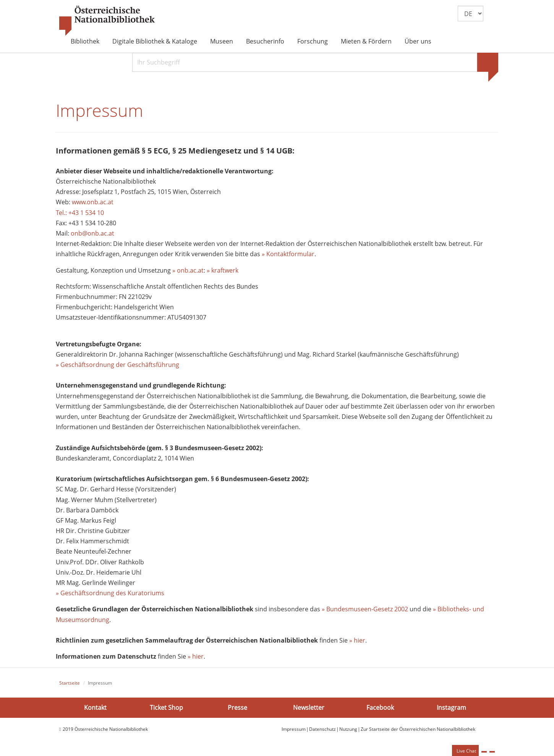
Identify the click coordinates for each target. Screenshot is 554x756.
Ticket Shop (166, 707)
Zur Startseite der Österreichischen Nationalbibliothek (418, 729)
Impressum (294, 729)
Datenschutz (322, 729)
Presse (237, 707)
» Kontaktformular (288, 254)
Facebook (380, 707)
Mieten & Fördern (366, 41)
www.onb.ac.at (93, 202)
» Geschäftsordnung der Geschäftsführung (117, 365)
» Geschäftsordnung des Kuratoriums (110, 593)
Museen (222, 41)
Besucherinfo (265, 41)
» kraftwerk (223, 270)
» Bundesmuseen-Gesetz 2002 (365, 609)
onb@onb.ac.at (92, 233)
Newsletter (309, 707)
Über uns (418, 41)
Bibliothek (85, 41)
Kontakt (95, 707)
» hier (357, 640)
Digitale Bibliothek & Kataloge (155, 41)
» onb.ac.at (188, 270)
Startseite (70, 683)
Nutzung (348, 729)
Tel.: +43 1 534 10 (80, 213)
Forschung (313, 41)
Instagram (451, 707)
